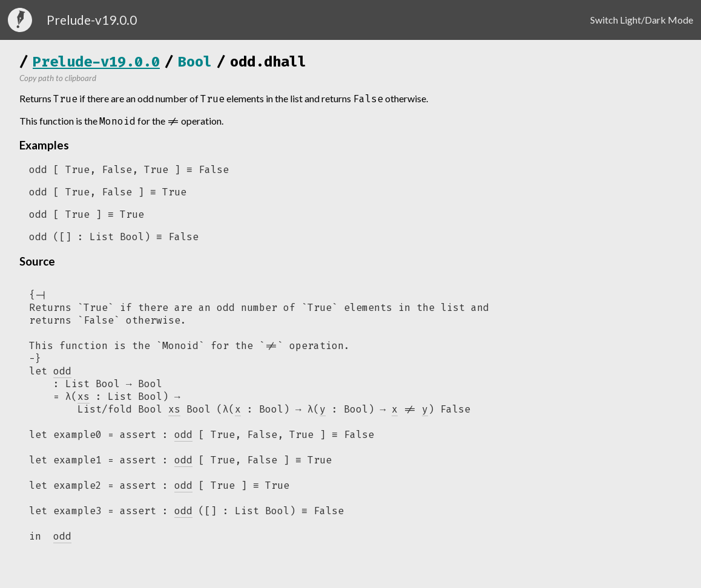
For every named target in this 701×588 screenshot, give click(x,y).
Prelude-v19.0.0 (96, 62)
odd (183, 439)
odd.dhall (268, 62)
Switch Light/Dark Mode (642, 20)
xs (174, 413)
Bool (195, 62)
